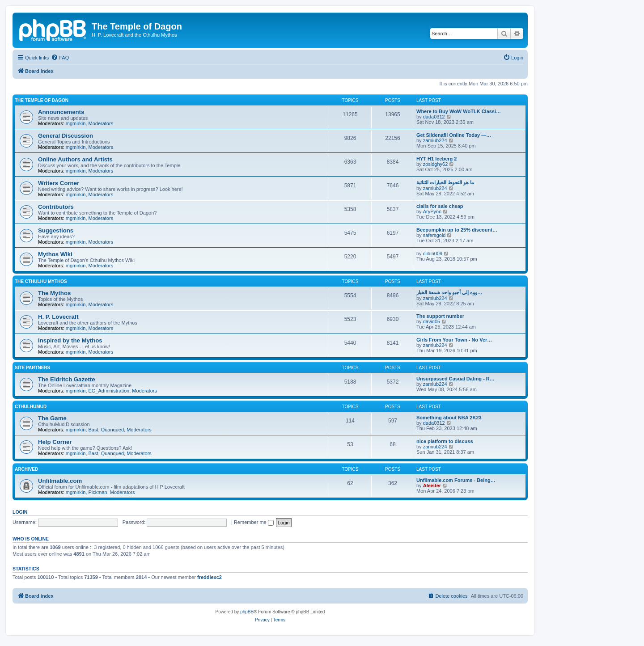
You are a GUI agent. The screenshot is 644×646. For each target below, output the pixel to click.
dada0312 (434, 117)
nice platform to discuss (445, 441)
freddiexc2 (210, 577)
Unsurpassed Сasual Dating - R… (455, 379)
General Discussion (66, 136)
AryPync (432, 211)
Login (20, 512)
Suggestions (56, 230)
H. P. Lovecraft (58, 317)
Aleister (432, 486)
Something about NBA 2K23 (449, 418)
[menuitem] (60, 58)
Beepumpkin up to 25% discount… (457, 230)
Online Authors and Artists (75, 159)
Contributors (56, 207)
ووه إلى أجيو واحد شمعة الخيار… (449, 292)
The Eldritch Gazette (67, 379)
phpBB (247, 612)
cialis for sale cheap (440, 206)
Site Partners (32, 368)
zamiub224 (435, 140)
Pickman (98, 492)
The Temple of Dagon (42, 100)
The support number (440, 316)
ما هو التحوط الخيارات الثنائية (445, 182)
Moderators (101, 123)
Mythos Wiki (55, 254)
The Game (52, 418)
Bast (93, 430)
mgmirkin (76, 123)
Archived (26, 469)
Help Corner (55, 442)
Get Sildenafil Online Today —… (454, 135)
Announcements (61, 112)
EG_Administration (109, 391)
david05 (432, 321)
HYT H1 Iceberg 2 (436, 159)
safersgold (434, 235)
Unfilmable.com (60, 481)
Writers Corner (59, 183)
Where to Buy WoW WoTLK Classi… (459, 111)
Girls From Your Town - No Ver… (454, 340)
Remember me (254, 522)
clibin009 (433, 253)
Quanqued (112, 430)
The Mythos (54, 293)
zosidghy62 (436, 164)
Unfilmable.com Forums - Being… (456, 480)
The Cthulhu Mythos (41, 281)
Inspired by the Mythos (70, 340)
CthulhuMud (31, 407)
